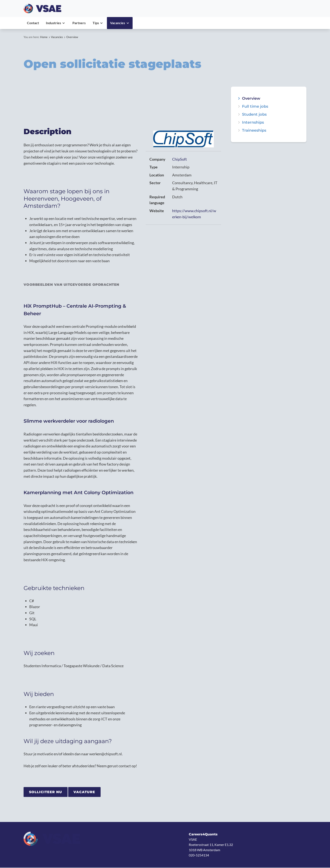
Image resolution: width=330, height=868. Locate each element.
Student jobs (254, 114)
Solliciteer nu (46, 792)
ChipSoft (180, 159)
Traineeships (254, 130)
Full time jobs (255, 106)
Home (44, 37)
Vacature (85, 792)
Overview (72, 37)
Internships (253, 122)
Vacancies (57, 37)
